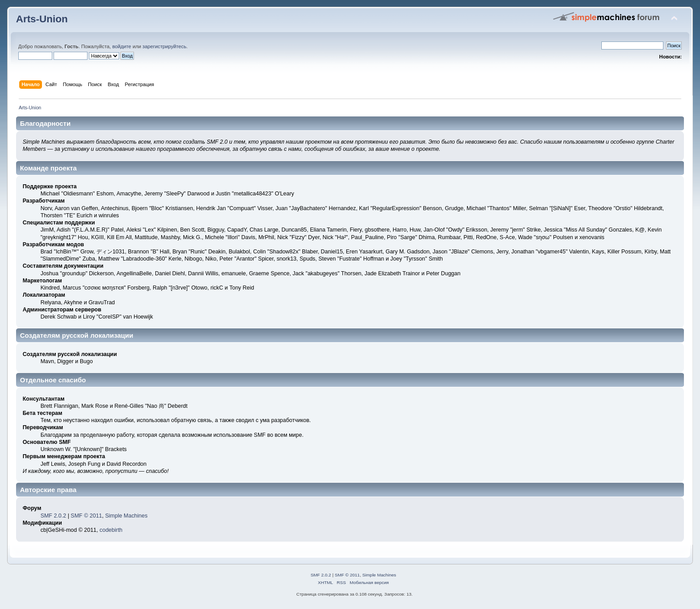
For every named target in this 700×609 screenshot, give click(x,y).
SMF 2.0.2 (54, 516)
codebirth (111, 530)
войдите (121, 46)
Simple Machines (126, 516)
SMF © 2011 (86, 516)
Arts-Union (42, 19)
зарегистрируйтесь (164, 46)
